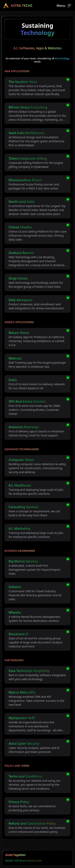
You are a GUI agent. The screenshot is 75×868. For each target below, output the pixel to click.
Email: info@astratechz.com (23, 861)
